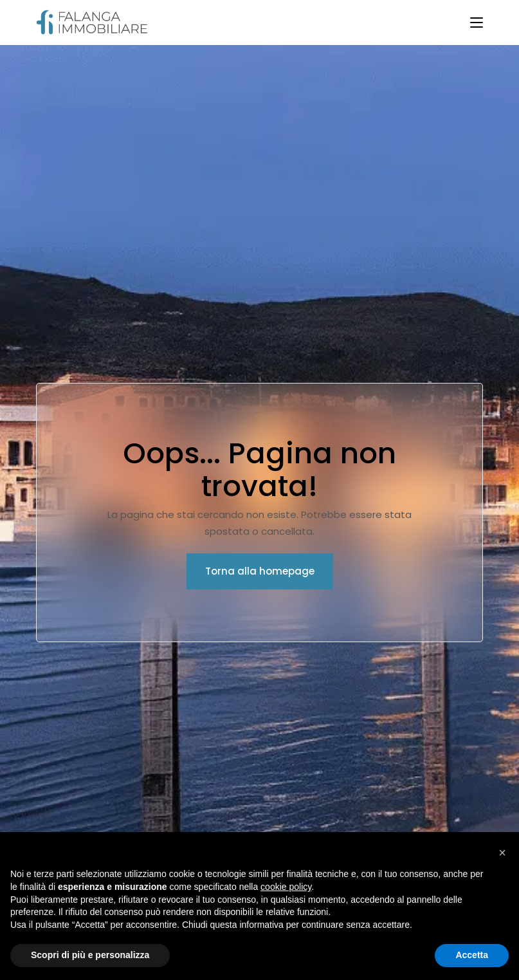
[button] (502, 853)
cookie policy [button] (286, 887)
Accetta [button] (472, 955)
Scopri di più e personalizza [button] (90, 955)
